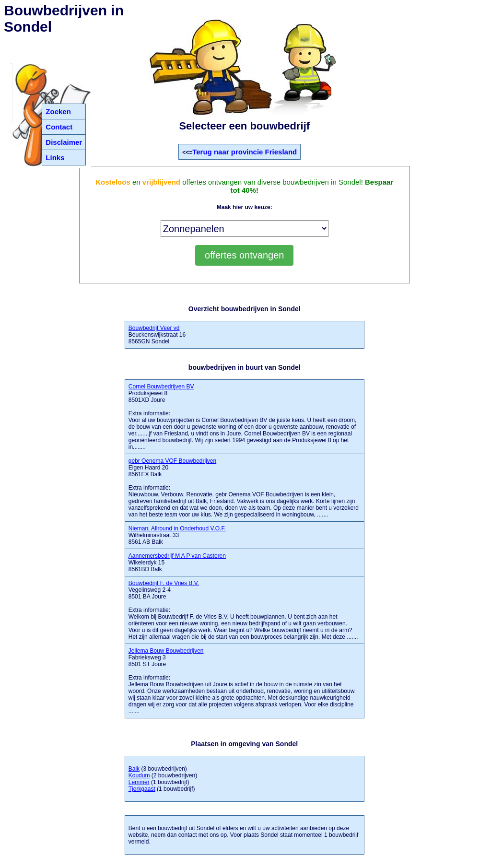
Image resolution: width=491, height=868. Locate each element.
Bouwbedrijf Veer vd (154, 328)
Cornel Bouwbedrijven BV (161, 387)
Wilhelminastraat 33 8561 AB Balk (177, 535)
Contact (59, 127)
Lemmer (139, 782)
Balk (134, 769)
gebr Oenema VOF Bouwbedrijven (172, 461)
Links (55, 158)
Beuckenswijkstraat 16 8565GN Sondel (157, 335)
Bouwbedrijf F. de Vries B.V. (164, 583)
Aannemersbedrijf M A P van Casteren (177, 556)
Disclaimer (64, 142)
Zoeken (58, 111)
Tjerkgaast (142, 789)
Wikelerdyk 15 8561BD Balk (177, 563)
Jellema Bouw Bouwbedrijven (166, 651)
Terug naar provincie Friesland (245, 152)
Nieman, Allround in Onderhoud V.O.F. (177, 528)
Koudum (139, 775)
